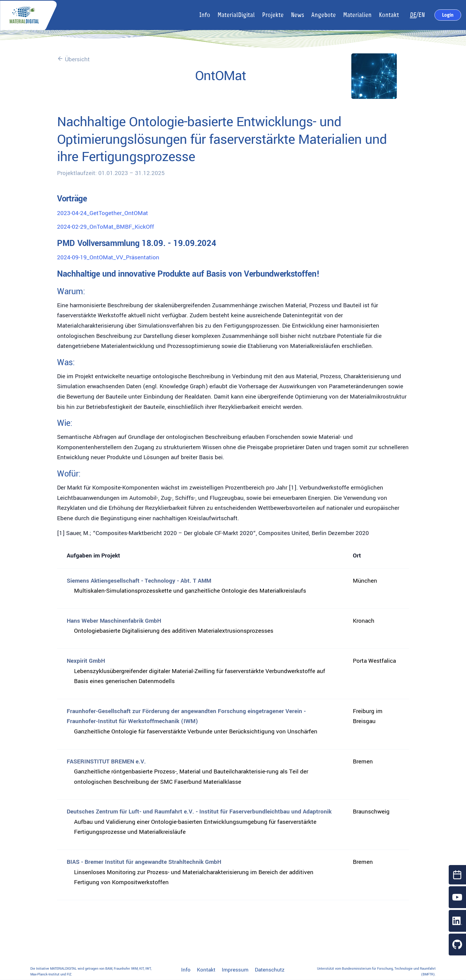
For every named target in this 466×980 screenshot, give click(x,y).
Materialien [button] (357, 15)
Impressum (235, 970)
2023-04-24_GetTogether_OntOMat (103, 213)
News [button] (297, 15)
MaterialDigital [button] (236, 15)
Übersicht (73, 59)
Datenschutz (270, 970)
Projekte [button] (273, 15)
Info (186, 970)
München (365, 581)
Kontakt (206, 970)
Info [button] (205, 15)
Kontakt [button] (389, 15)
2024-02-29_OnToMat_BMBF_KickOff (106, 227)
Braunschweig (371, 812)
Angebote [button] (324, 15)
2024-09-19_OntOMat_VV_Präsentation (108, 258)
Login (448, 15)
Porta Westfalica (374, 661)
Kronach (364, 621)
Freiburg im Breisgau (368, 716)
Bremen (363, 762)
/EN (417, 15)
